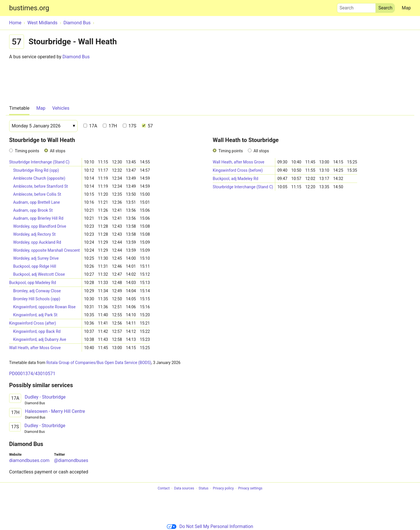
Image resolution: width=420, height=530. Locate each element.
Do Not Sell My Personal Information (210, 526)
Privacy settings (250, 489)
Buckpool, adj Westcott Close (39, 274)
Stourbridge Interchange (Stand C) (39, 162)
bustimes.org (29, 8)
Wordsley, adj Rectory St (34, 234)
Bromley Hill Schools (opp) (37, 299)
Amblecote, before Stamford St (41, 186)
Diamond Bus (76, 57)
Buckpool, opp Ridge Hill (35, 266)
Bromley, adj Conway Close (37, 291)
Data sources (184, 489)
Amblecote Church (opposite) (39, 178)
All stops (58, 151)
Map (406, 8)
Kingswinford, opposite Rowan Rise (44, 307)
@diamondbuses (71, 460)
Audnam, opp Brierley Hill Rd (38, 218)
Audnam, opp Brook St (33, 210)
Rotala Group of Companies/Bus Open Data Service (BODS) (99, 363)
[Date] (43, 126)
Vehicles (61, 108)
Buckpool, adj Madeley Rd (235, 179)
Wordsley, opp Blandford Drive (40, 226)
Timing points (27, 151)
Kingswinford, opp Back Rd (37, 331)
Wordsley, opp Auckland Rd (37, 242)
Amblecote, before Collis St (37, 194)
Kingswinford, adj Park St (35, 315)
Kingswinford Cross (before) (238, 170)
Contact (164, 489)
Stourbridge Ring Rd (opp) (36, 170)
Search (356, 7)
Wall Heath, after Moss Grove (35, 348)
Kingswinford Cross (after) (33, 323)
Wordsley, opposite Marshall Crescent (46, 250)
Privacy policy (223, 489)
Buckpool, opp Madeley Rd (33, 283)
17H (110, 126)
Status (204, 489)
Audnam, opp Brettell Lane (37, 202)
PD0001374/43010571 (32, 374)
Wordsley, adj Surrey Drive (36, 258)
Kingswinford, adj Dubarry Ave (40, 339)
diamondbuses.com (29, 460)
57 (147, 126)
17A (90, 126)
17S (129, 126)
